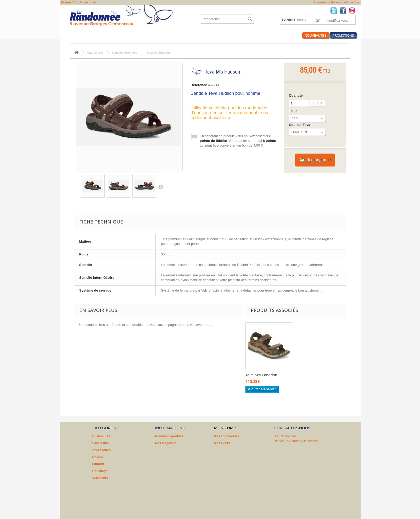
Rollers (146, 35)
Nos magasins (166, 443)
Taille (294, 111)
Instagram (353, 10)
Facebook (344, 10)
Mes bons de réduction (231, 464)
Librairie (165, 35)
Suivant (161, 187)
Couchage (185, 35)
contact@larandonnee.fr (304, 459)
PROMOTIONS (343, 36)
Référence (199, 85)
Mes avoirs (222, 443)
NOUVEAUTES (316, 36)
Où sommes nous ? (237, 35)
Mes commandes (227, 436)
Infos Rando (288, 35)
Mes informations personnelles (237, 457)
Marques (265, 35)
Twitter (335, 10)
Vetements (207, 35)
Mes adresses (224, 450)
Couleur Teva (300, 125)
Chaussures (76, 35)
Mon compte (227, 428)
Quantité (296, 95)
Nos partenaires (167, 464)
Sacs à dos (100, 35)
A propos (162, 457)
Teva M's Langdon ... (264, 375)
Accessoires (124, 35)
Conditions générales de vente (178, 450)
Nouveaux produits (169, 436)
